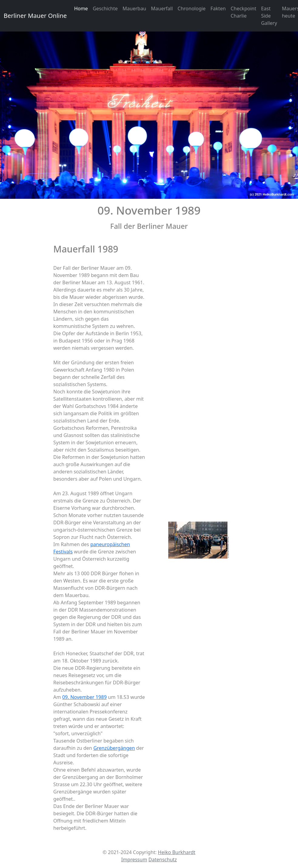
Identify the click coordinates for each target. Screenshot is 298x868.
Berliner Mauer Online (35, 16)
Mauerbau (134, 8)
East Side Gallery (269, 16)
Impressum (134, 860)
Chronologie (192, 8)
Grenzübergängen (114, 748)
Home (81, 8)
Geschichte (105, 8)
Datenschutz (163, 860)
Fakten (218, 8)
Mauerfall (162, 8)
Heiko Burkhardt (177, 852)
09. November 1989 (84, 697)
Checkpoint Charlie (244, 12)
